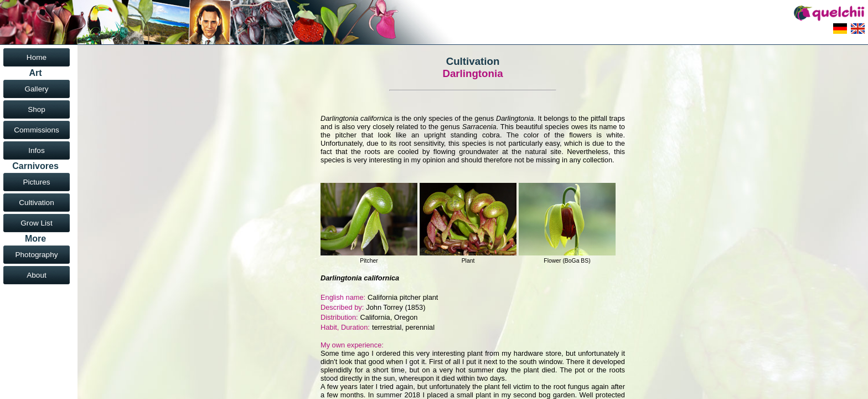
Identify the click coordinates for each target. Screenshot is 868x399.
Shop (37, 109)
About (37, 275)
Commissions (37, 130)
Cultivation (36, 203)
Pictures (36, 182)
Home (37, 57)
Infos (36, 150)
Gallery (36, 89)
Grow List (36, 223)
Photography (36, 255)
